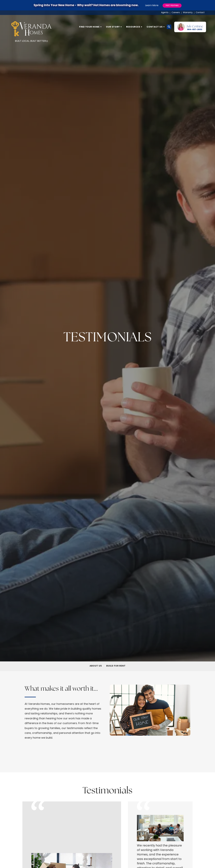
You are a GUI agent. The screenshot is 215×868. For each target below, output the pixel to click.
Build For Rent (116, 666)
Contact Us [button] (155, 27)
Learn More (152, 6)
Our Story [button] (113, 27)
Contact (200, 13)
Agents (165, 13)
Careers (176, 13)
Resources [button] (133, 27)
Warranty (188, 13)
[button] (169, 27)
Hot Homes (172, 6)
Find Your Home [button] (89, 27)
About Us (96, 666)
